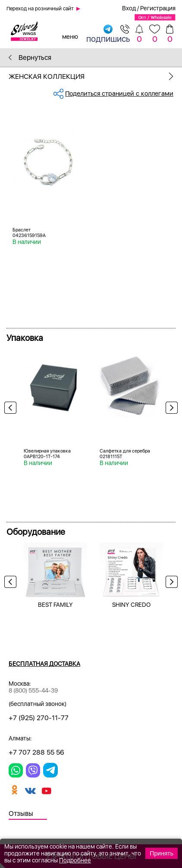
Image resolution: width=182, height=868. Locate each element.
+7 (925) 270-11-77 (39, 718)
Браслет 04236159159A (29, 233)
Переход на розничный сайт (40, 9)
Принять (162, 853)
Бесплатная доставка (44, 664)
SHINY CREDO (131, 605)
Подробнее (75, 860)
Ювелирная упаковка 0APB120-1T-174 (47, 454)
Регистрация (158, 8)
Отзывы (21, 813)
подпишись (108, 34)
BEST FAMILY (55, 605)
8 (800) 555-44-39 (33, 690)
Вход (129, 8)
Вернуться (30, 58)
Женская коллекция (95, 76)
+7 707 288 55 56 (36, 752)
